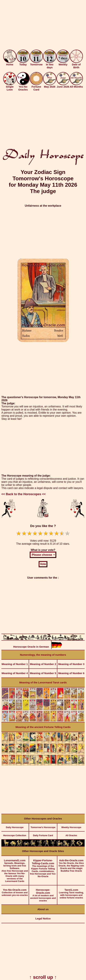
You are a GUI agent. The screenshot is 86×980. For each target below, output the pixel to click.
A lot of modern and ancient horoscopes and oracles (43, 894)
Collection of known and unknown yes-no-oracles (15, 891)
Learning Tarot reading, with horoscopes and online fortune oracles (71, 892)
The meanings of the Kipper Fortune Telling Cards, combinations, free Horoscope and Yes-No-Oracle (43, 867)
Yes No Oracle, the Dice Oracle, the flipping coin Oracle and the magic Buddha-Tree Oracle (71, 864)
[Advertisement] (43, 25)
